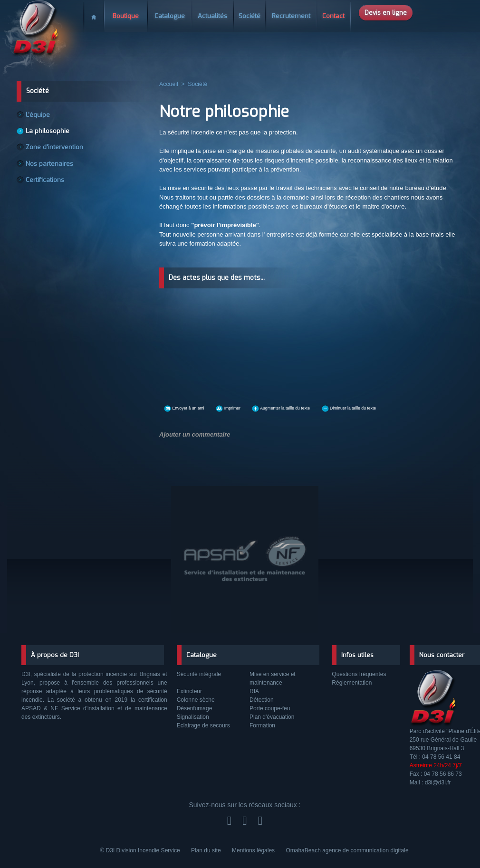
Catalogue (170, 16)
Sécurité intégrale (199, 674)
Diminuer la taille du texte (411, 407)
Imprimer (249, 407)
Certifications (46, 183)
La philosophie (48, 132)
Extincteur (189, 691)
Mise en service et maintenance (273, 678)
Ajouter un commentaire (192, 433)
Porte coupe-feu (270, 708)
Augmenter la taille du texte (319, 407)
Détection (262, 700)
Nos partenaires (50, 166)
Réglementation (352, 683)
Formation (262, 725)
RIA (254, 691)
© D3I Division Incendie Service (141, 850)
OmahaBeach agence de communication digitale (347, 850)
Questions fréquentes (359, 674)
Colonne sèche (196, 700)
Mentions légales (254, 850)
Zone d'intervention (55, 149)
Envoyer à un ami (192, 407)
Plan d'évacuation (272, 717)
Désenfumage (195, 708)
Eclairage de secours (203, 725)
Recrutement (291, 16)
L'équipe (39, 115)
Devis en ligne (386, 13)
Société (250, 16)
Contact (333, 16)
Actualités (212, 16)
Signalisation (193, 717)
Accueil (94, 14)
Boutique (126, 16)
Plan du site (207, 850)
